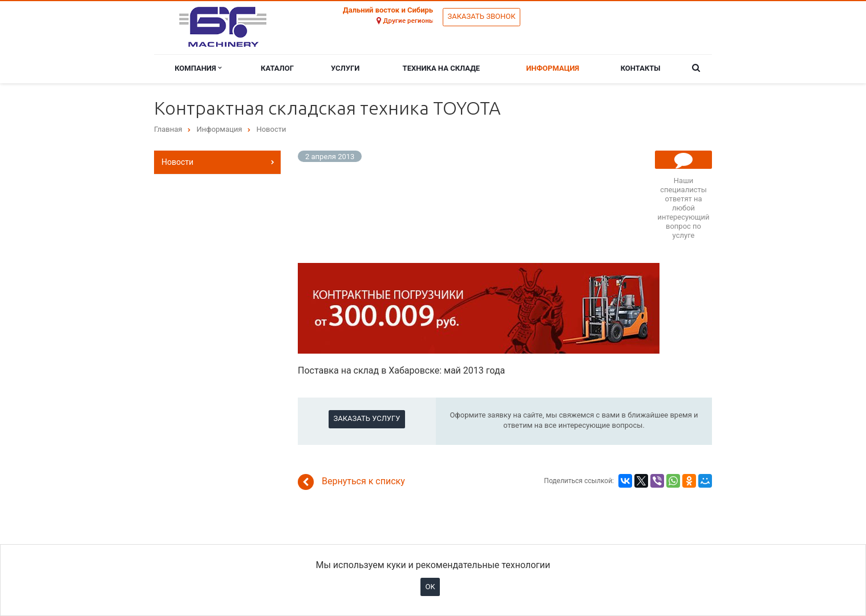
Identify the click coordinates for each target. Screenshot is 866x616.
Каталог (277, 68)
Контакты (641, 68)
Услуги (345, 68)
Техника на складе (442, 68)
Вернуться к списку (351, 482)
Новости (177, 162)
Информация (553, 68)
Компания (198, 68)
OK (430, 587)
